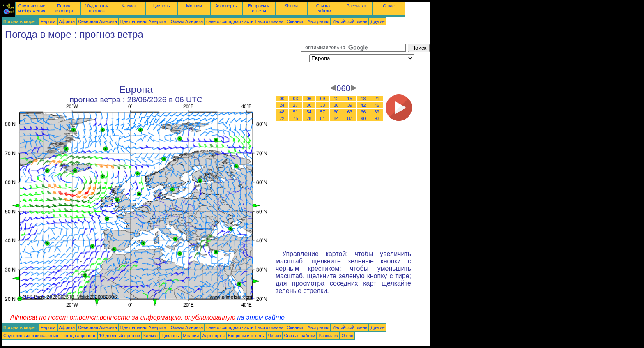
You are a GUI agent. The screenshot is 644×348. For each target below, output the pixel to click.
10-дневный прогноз (97, 8)
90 (363, 118)
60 (336, 112)
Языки (291, 6)
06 (309, 99)
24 (282, 105)
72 (282, 118)
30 (309, 105)
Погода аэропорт (64, 8)
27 (296, 105)
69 (377, 112)
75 (296, 118)
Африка (67, 21)
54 (309, 112)
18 (363, 99)
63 (350, 112)
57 (323, 112)
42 (363, 105)
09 (323, 99)
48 (282, 112)
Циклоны (161, 6)
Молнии (194, 6)
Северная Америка (98, 21)
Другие (377, 21)
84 (336, 118)
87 (350, 118)
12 (336, 99)
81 (323, 118)
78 (309, 118)
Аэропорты (227, 6)
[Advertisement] (151, 62)
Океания (296, 21)
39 (350, 105)
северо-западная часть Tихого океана (245, 21)
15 (350, 99)
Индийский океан (350, 21)
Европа (48, 21)
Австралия (319, 21)
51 (296, 112)
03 (296, 99)
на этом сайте (261, 317)
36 (336, 105)
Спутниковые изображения (32, 8)
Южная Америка (186, 21)
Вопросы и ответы (259, 8)
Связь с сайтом (324, 8)
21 (377, 99)
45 (377, 105)
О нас (389, 6)
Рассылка (356, 6)
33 (323, 105)
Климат (129, 6)
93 (377, 118)
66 (363, 112)
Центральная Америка (143, 21)
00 (282, 99)
